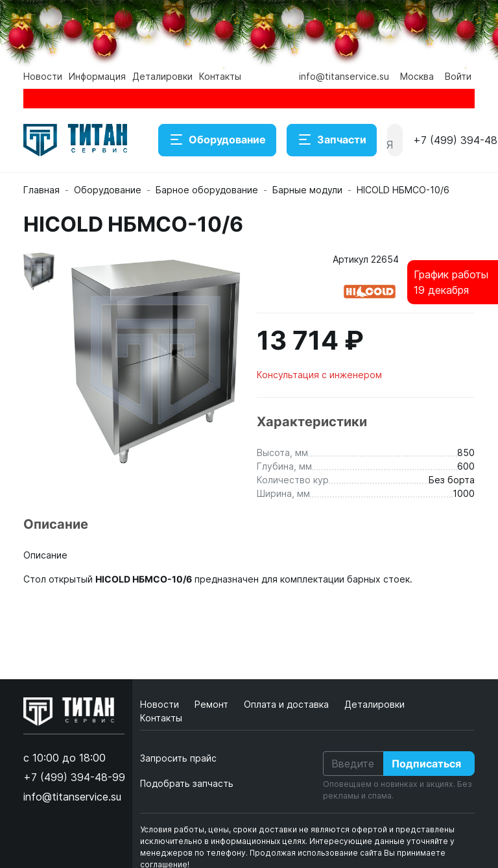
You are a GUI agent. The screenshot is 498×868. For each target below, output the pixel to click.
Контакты (220, 76)
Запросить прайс (178, 758)
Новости (43, 76)
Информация (97, 76)
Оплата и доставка (288, 704)
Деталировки (162, 76)
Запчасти (332, 140)
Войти (458, 76)
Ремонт (213, 704)
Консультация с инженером (319, 375)
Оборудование (217, 140)
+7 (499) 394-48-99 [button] (74, 777)
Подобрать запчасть (187, 783)
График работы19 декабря (451, 282)
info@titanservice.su (344, 76)
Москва (417, 76)
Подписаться (426, 764)
